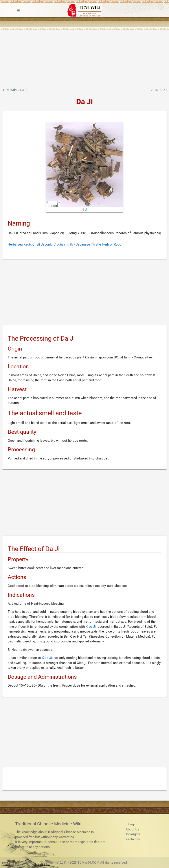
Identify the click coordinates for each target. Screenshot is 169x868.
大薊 (70, 244)
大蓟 (60, 244)
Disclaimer (132, 839)
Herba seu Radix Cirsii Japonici (31, 244)
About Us (132, 829)
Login (132, 824)
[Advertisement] (84, 55)
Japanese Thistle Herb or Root (98, 244)
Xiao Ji (91, 627)
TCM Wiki (10, 90)
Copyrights (132, 834)
